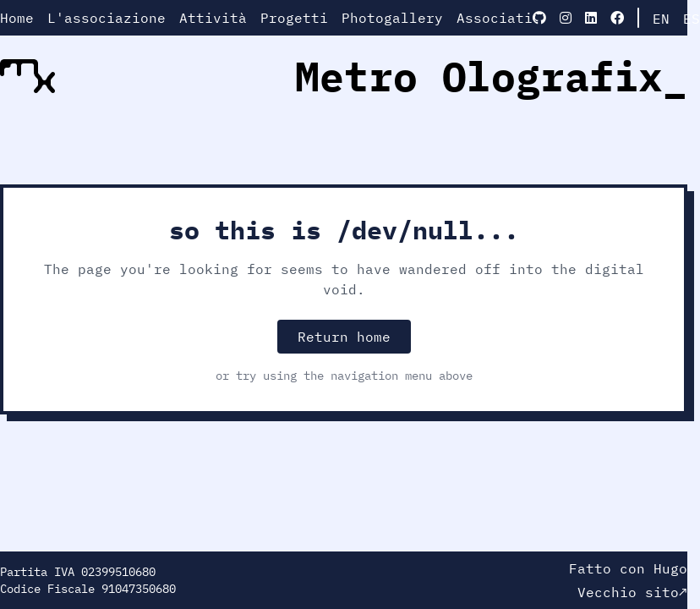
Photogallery (392, 18)
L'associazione (107, 18)
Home (17, 18)
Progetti (294, 18)
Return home (344, 337)
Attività (213, 18)
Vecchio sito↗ (632, 592)
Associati (495, 18)
